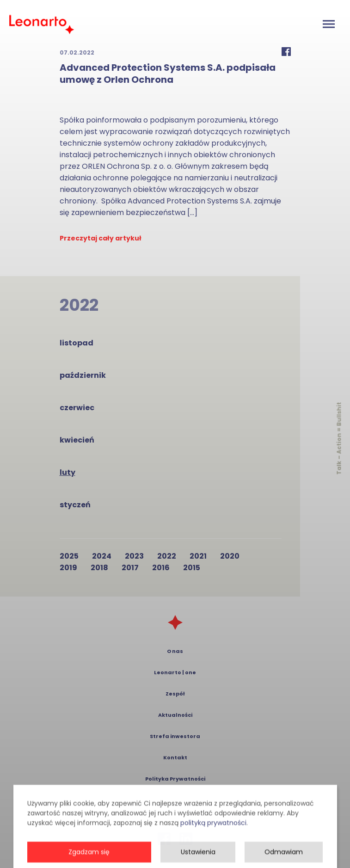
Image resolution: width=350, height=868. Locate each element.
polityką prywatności (213, 842)
